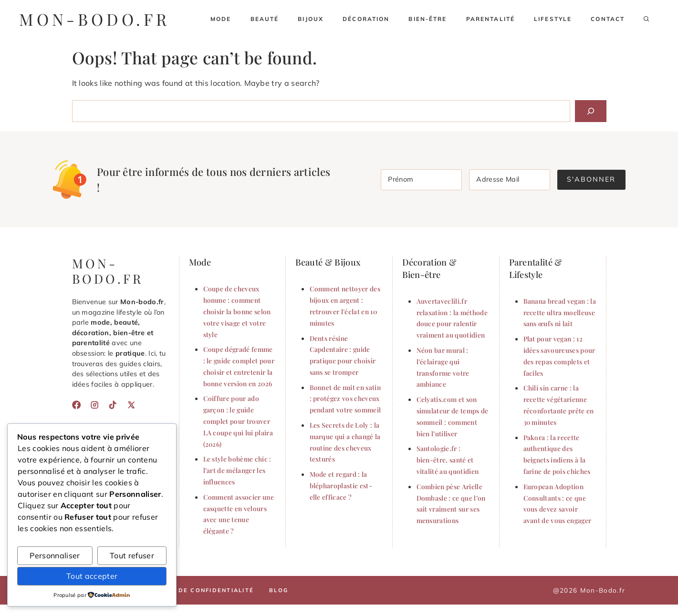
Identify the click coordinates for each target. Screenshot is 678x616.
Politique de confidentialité (196, 590)
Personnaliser (55, 555)
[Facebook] (76, 405)
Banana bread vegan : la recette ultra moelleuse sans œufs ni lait (560, 312)
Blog (279, 590)
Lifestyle (553, 19)
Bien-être (428, 19)
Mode (221, 19)
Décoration (366, 19)
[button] (647, 19)
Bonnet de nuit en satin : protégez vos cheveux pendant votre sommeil (345, 399)
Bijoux (311, 19)
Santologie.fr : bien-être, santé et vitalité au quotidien (448, 460)
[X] (131, 405)
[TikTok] (113, 405)
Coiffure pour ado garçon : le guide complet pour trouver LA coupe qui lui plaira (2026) (238, 421)
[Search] (591, 111)
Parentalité (490, 19)
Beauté (265, 19)
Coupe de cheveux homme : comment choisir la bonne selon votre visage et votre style (237, 311)
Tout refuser (132, 555)
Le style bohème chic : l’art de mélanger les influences (237, 470)
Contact (608, 19)
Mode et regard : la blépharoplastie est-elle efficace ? (341, 485)
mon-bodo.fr (94, 19)
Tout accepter (92, 576)
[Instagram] (94, 405)
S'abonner (591, 179)
